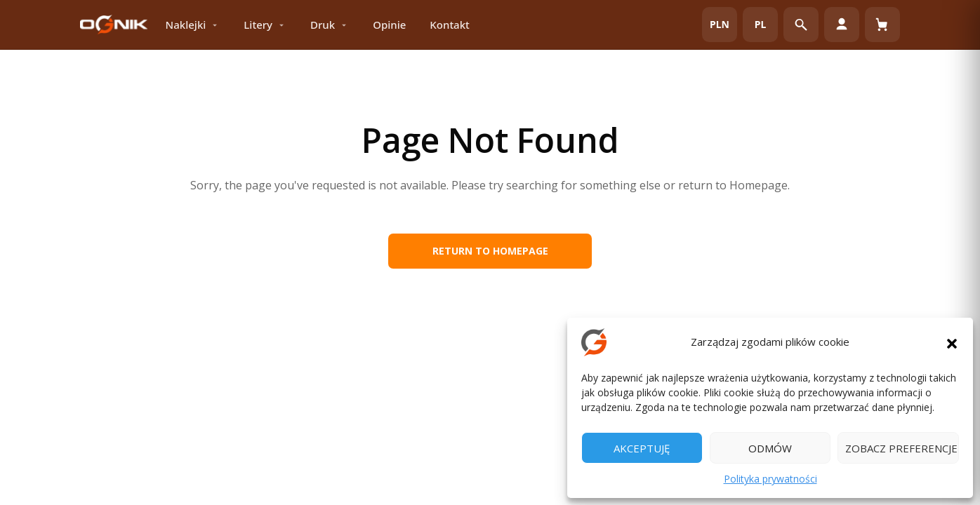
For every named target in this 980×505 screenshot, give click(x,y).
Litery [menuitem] (265, 25)
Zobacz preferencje (901, 448)
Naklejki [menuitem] (193, 25)
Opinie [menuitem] (389, 25)
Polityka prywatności (770, 479)
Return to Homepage (490, 251)
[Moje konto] (842, 25)
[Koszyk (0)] (882, 25)
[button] (952, 342)
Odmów (770, 448)
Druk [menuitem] (330, 25)
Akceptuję (642, 448)
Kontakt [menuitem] (450, 25)
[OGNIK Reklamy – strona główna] (114, 25)
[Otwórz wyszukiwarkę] (801, 25)
